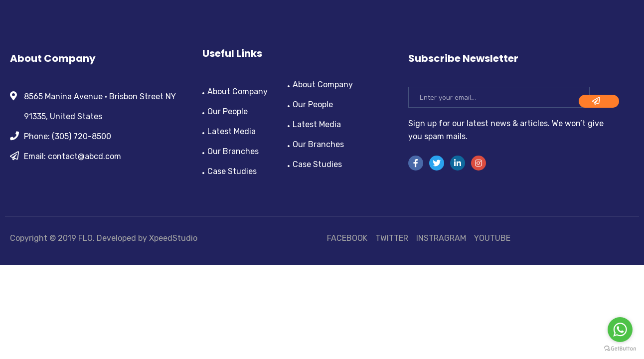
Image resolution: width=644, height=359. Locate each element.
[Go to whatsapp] (620, 330)
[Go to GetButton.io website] (620, 349)
